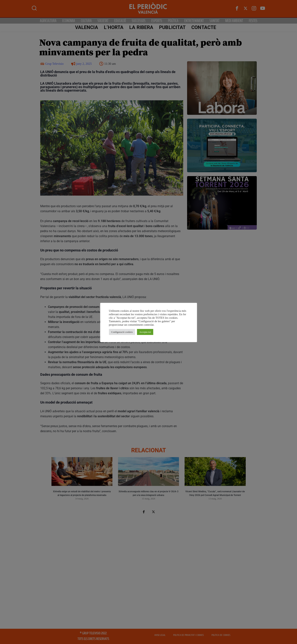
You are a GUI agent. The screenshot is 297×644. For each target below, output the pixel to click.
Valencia (87, 27)
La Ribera (141, 27)
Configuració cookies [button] (122, 332)
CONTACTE (204, 27)
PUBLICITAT (172, 27)
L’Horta (114, 27)
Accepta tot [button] (145, 332)
